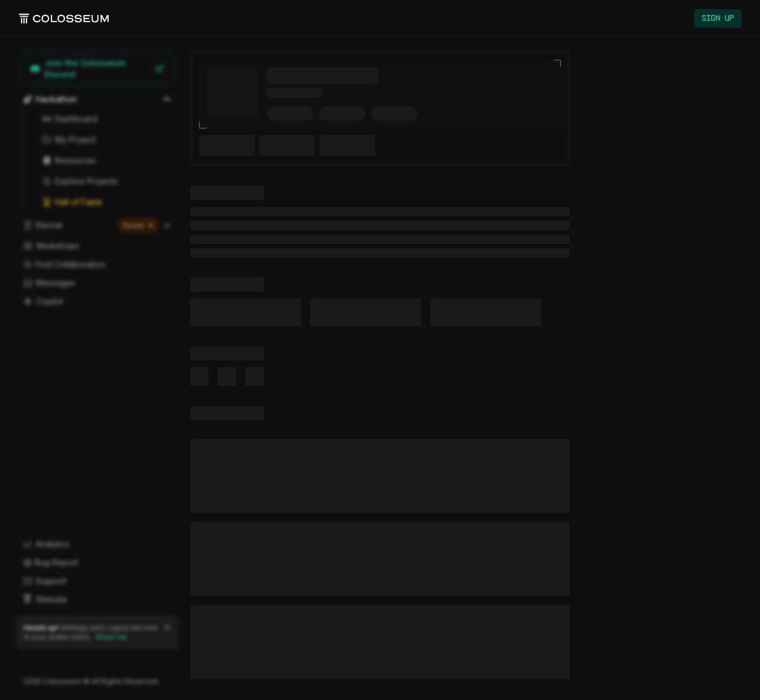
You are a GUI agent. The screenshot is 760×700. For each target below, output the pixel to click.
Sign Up (718, 18)
